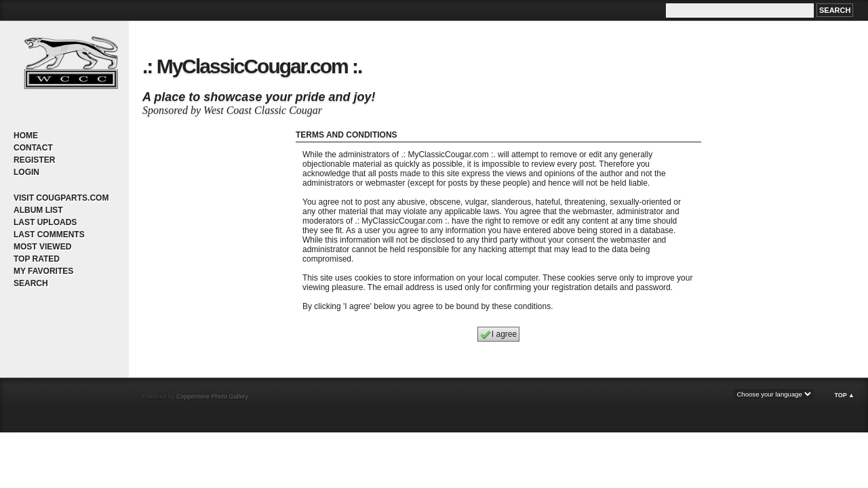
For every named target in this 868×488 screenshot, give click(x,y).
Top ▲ (844, 395)
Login (26, 172)
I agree (498, 335)
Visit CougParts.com (61, 198)
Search (31, 283)
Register (34, 160)
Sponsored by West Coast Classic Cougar (232, 110)
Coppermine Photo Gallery (212, 396)
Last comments (49, 235)
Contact (33, 148)
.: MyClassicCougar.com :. (252, 66)
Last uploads (45, 222)
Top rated (37, 259)
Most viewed (42, 247)
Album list (38, 210)
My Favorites (43, 271)
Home (26, 136)
